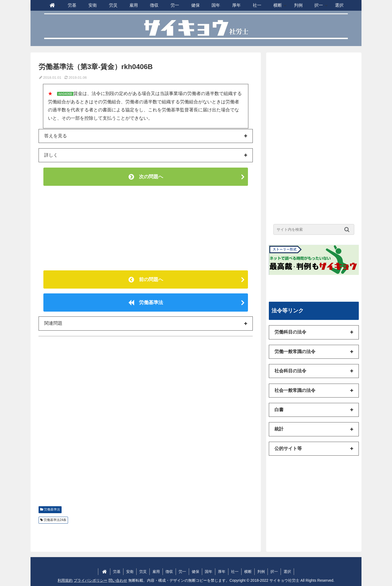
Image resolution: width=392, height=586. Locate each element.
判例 (261, 572)
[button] (348, 229)
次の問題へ (146, 177)
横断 (248, 572)
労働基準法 (146, 303)
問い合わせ (118, 580)
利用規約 (65, 580)
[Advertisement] (146, 228)
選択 (287, 572)
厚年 (222, 572)
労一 (182, 572)
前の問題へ (146, 279)
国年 (209, 572)
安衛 (130, 572)
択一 (274, 572)
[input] (314, 229)
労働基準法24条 (55, 520)
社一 (235, 572)
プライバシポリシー (91, 580)
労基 (117, 572)
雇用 (156, 572)
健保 (195, 572)
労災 (143, 572)
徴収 (169, 572)
